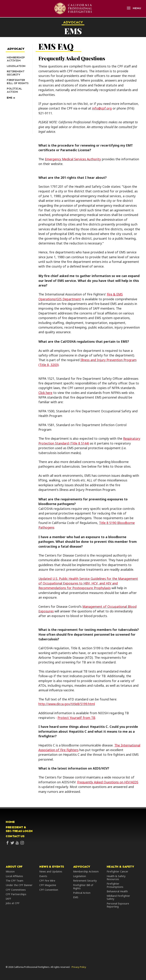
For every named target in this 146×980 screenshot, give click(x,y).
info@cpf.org (102, 108)
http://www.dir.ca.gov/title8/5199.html (67, 704)
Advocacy (73, 22)
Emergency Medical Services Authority (73, 159)
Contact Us (15, 836)
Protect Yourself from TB (76, 718)
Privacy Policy (79, 967)
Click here (45, 393)
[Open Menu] (134, 8)
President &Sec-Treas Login (19, 829)
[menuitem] (18, 59)
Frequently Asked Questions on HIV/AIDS (108, 782)
